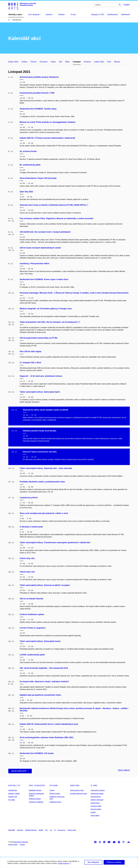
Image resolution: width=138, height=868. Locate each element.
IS (55, 830)
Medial (41, 830)
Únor (109, 62)
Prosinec (87, 62)
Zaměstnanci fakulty (97, 794)
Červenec (44, 62)
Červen (34, 62)
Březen (117, 62)
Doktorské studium (35, 799)
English (127, 5)
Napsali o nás (13, 797)
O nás (94, 786)
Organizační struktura (98, 790)
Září (61, 62)
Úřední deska (95, 815)
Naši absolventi (96, 797)
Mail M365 (12, 830)
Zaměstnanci (113, 15)
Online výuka (72, 830)
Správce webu (13, 844)
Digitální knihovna (31, 830)
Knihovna (20, 830)
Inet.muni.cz (62, 830)
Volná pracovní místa (77, 790)
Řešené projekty (55, 794)
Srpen (53, 62)
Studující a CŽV (98, 15)
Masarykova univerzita (21, 842)
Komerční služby (96, 806)
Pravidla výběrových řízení (79, 794)
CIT (51, 830)
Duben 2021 (13, 62)
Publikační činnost (55, 802)
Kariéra (75, 786)
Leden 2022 (99, 62)
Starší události (124, 770)
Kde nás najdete (96, 809)
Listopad (77, 62)
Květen (25, 62)
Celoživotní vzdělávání (36, 802)
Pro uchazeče (37, 786)
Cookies (22, 844)
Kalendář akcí (13, 790)
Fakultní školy (95, 803)
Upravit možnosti (64, 865)
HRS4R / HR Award (97, 800)
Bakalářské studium (35, 790)
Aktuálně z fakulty (14, 794)
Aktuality (14, 786)
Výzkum (53, 786)
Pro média (12, 800)
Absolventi (125, 15)
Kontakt (93, 812)
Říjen (67, 62)
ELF (46, 830)
